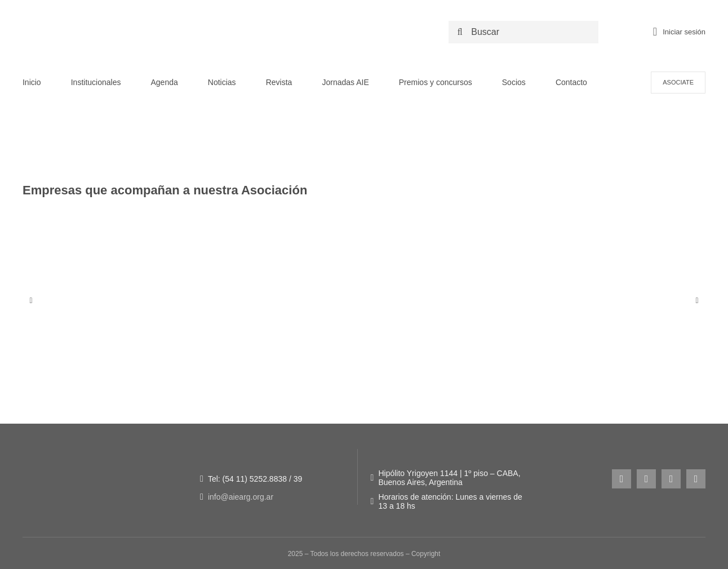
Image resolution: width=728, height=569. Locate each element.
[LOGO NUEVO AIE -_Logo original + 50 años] (121, 16)
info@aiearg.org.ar (241, 497)
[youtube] (671, 479)
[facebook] (646, 479)
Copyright (426, 554)
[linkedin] (696, 479)
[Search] (460, 32)
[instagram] (622, 479)
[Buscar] (526, 32)
